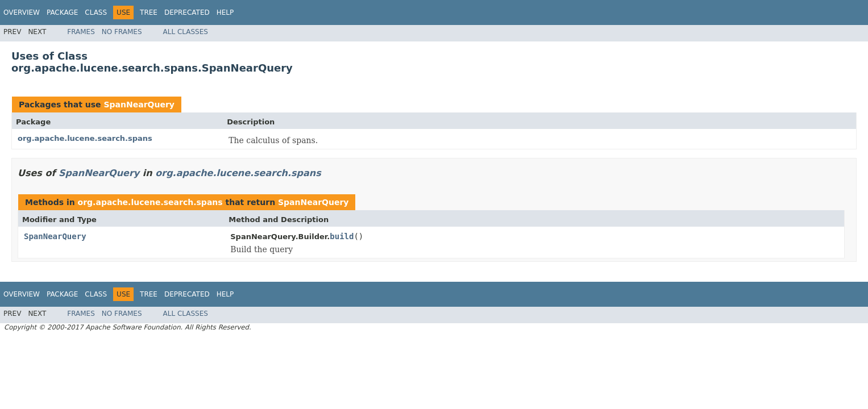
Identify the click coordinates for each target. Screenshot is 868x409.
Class (96, 12)
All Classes (186, 32)
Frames (81, 32)
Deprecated (187, 12)
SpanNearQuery (139, 105)
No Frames (122, 32)
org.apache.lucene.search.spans (85, 138)
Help (225, 12)
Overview (22, 12)
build (342, 236)
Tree (149, 12)
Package (62, 12)
